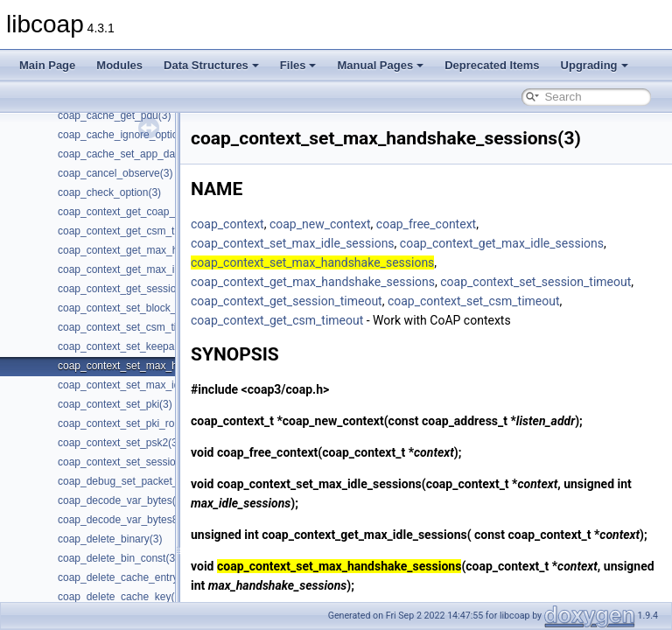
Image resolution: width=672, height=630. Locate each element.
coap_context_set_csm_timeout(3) (138, 327)
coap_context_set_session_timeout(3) (146, 462)
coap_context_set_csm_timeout (321, 320)
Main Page (47, 65)
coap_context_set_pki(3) (115, 404)
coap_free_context (470, 224)
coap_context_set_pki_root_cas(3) (138, 423)
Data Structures (211, 65)
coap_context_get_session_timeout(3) (147, 289)
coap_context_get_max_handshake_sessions (357, 282)
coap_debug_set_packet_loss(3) (133, 481)
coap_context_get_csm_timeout (498, 320)
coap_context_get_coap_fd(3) (127, 212)
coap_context (271, 224)
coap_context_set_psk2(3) (119, 443)
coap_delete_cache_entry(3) (124, 577)
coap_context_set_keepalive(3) (130, 346)
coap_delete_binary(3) (110, 539)
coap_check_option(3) (109, 192)
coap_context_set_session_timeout (330, 301)
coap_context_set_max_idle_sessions (336, 243)
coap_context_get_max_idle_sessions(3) (153, 269)
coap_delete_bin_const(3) (118, 558)
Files (298, 65)
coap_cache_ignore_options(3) (130, 135)
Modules (119, 65)
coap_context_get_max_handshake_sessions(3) (171, 250)
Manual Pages (380, 65)
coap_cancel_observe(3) (115, 173)
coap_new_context (364, 224)
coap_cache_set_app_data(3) (127, 154)
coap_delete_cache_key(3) (121, 597)
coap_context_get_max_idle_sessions (546, 243)
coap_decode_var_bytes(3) (121, 500)
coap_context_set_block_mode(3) (136, 308)
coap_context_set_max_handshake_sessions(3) (170, 366)
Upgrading (595, 65)
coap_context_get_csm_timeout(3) (138, 231)
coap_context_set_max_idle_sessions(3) (153, 385)
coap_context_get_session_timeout (526, 301)
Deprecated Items (492, 65)
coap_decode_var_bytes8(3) (124, 520)
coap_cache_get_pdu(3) (114, 115)
